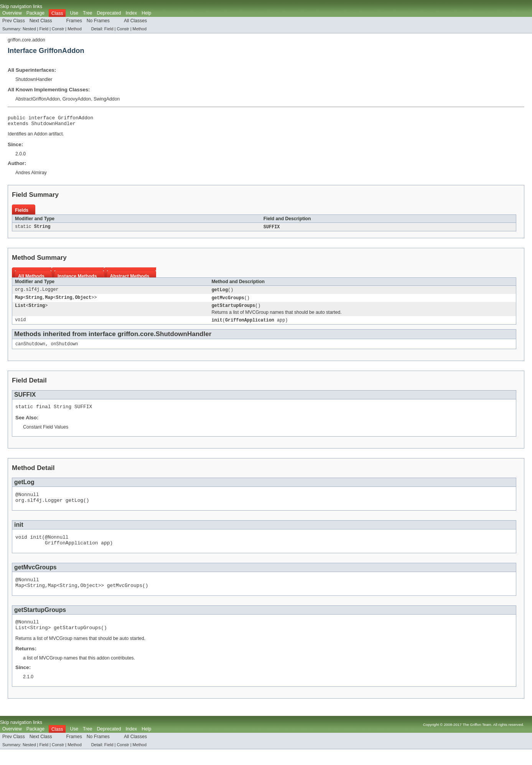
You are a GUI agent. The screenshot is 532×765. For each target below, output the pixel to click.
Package (35, 13)
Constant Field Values (46, 434)
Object (83, 301)
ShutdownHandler (34, 79)
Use (74, 13)
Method (74, 29)
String (42, 229)
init (217, 325)
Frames (74, 21)
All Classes (135, 21)
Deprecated (109, 13)
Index (131, 13)
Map (19, 301)
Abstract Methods (130, 279)
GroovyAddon (77, 99)
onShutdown (64, 349)
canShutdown (30, 349)
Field (44, 29)
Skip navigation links (21, 7)
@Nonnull (27, 502)
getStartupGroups (233, 310)
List (20, 310)
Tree (88, 13)
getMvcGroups (228, 301)
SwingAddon (107, 99)
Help (146, 13)
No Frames (98, 21)
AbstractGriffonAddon (38, 99)
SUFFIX (272, 229)
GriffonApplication (250, 325)
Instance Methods (77, 279)
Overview (12, 13)
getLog (220, 293)
